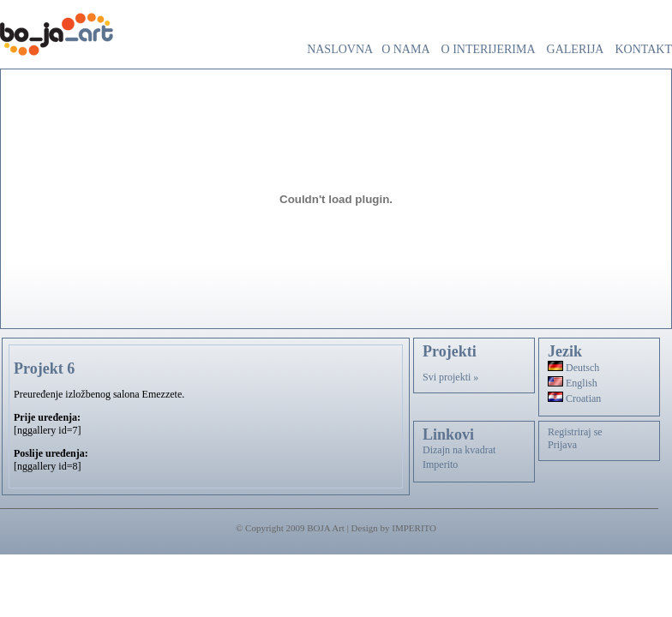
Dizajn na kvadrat (459, 450)
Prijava (562, 445)
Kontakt (643, 49)
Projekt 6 (44, 368)
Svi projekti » (450, 377)
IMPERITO (414, 528)
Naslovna (340, 49)
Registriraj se (575, 432)
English (573, 383)
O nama (405, 49)
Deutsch (573, 368)
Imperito (440, 464)
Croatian (574, 398)
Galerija (576, 49)
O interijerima (489, 49)
